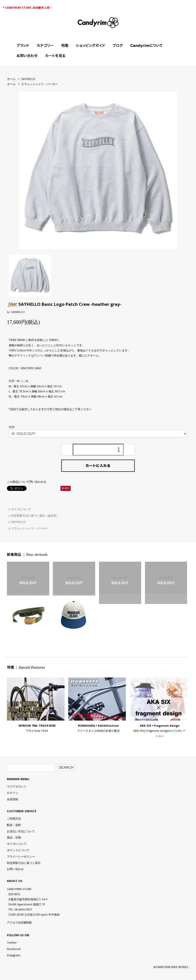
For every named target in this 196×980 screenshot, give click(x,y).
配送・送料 (14, 825)
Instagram (14, 955)
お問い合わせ (15, 869)
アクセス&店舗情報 (19, 922)
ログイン (13, 793)
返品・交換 (14, 837)
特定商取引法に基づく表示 (24, 863)
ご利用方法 (14, 818)
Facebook (14, 949)
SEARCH (66, 767)
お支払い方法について (21, 831)
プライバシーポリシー (21, 856)
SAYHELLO (28, 79)
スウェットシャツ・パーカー (39, 84)
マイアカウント (17, 786)
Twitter (12, 942)
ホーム (11, 79)
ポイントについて (18, 850)
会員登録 (13, 799)
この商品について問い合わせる (27, 482)
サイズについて (21, 509)
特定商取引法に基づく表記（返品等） (35, 515)
